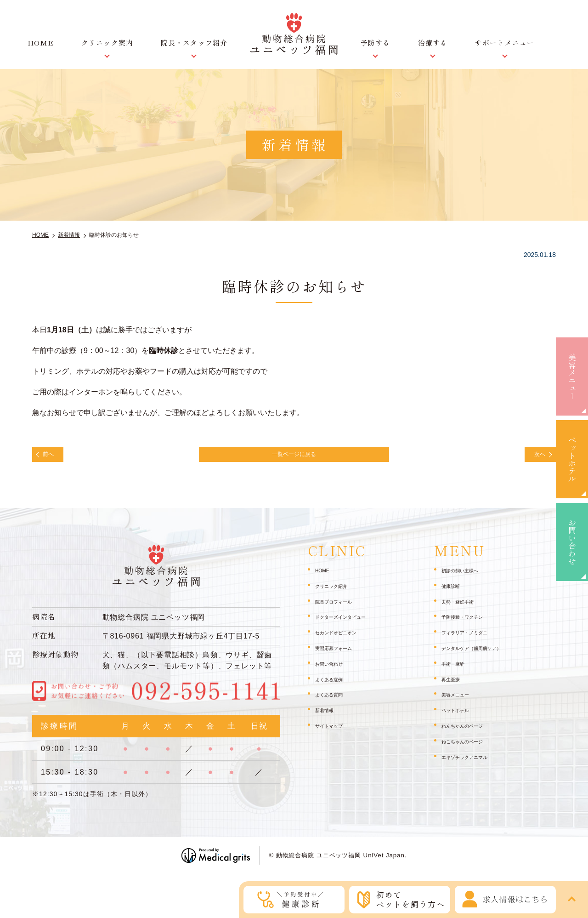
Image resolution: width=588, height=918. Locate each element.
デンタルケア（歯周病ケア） (483, 653)
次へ (534, 457)
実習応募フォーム (341, 653)
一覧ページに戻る (294, 457)
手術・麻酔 (458, 669)
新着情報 (328, 715)
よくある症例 (334, 684)
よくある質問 (334, 700)
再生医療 (454, 684)
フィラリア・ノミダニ (474, 638)
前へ (54, 457)
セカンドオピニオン (344, 638)
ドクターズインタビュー (351, 622)
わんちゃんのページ (470, 731)
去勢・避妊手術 (464, 607)
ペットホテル (572, 459)
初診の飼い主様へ (467, 576)
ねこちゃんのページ (470, 747)
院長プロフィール (341, 607)
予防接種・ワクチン (470, 622)
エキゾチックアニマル (474, 762)
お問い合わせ (572, 542)
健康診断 (454, 591)
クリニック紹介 (338, 591)
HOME (41, 43)
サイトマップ (334, 731)
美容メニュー (572, 376)
